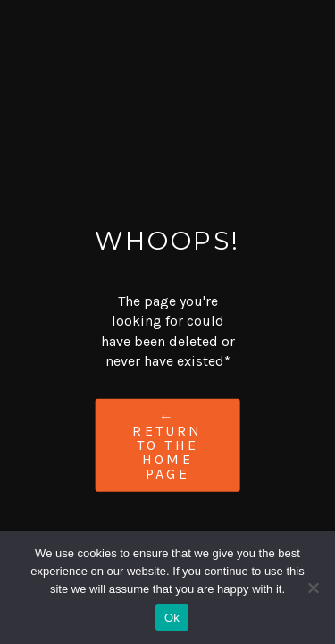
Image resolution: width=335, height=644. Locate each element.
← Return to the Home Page (167, 444)
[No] (313, 588)
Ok (172, 618)
